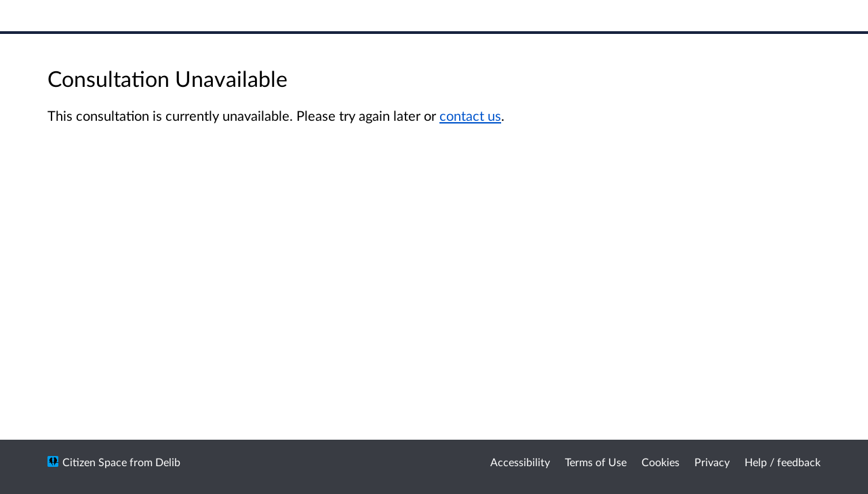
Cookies (660, 462)
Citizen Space (95, 462)
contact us (470, 115)
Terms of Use (596, 462)
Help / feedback (783, 462)
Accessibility (520, 462)
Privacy (712, 462)
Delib (168, 462)
